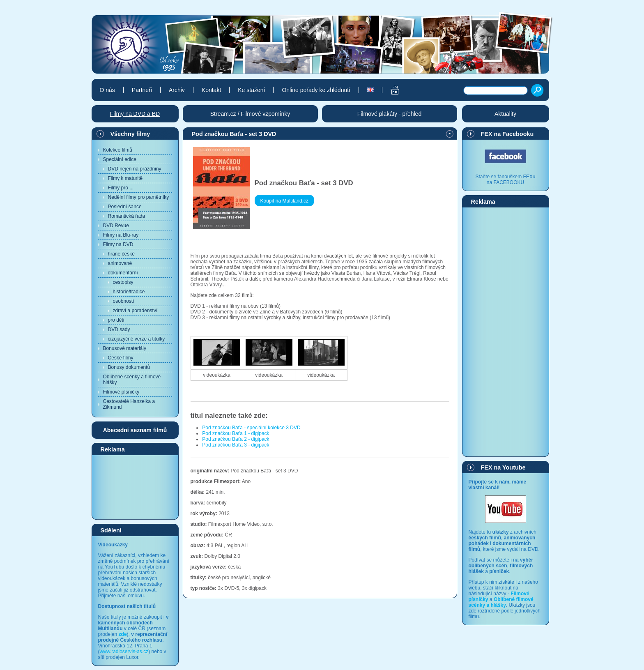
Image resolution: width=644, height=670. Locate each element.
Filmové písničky (121, 392)
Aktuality (505, 114)
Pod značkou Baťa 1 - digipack (236, 433)
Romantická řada (127, 216)
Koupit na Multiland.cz (284, 201)
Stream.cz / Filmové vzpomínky (250, 114)
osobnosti (123, 301)
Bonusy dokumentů (129, 367)
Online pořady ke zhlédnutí (316, 90)
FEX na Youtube (503, 467)
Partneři (142, 90)
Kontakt (211, 90)
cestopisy (123, 282)
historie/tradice (129, 292)
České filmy (121, 358)
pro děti (116, 320)
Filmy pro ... (121, 188)
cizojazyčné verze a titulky (137, 339)
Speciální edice (120, 159)
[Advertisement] (135, 487)
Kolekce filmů (118, 150)
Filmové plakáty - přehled (389, 114)
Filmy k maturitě (125, 178)
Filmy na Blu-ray (121, 235)
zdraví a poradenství (135, 311)
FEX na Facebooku (507, 134)
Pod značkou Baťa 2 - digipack (236, 439)
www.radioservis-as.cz (124, 652)
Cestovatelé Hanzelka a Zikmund (129, 404)
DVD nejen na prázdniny (135, 169)
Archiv (177, 90)
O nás (107, 90)
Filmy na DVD (118, 244)
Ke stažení (251, 90)
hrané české (121, 254)
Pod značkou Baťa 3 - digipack (236, 445)
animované (120, 263)
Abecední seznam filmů (135, 430)
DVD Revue (116, 226)
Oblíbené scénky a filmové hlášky (132, 380)
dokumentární (123, 273)
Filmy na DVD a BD (135, 114)
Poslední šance (125, 207)
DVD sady (119, 329)
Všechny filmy (130, 134)
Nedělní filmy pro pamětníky (139, 197)
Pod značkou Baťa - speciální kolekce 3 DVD (251, 428)
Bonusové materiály (125, 348)
